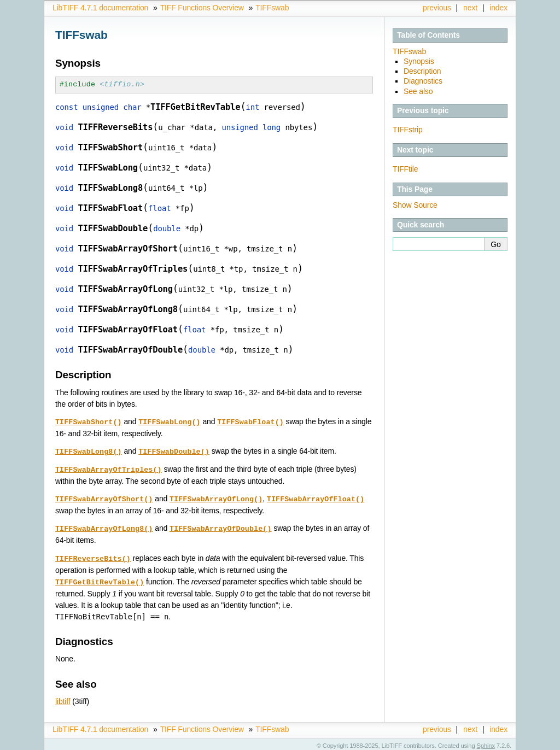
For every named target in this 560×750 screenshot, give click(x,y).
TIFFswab (272, 8)
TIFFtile (405, 169)
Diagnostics (423, 81)
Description (422, 71)
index (498, 8)
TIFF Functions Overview (202, 8)
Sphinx (486, 742)
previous (437, 8)
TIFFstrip (408, 130)
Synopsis (419, 61)
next (470, 8)
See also (418, 91)
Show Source (415, 205)
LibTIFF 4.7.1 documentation (100, 8)
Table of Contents (428, 35)
